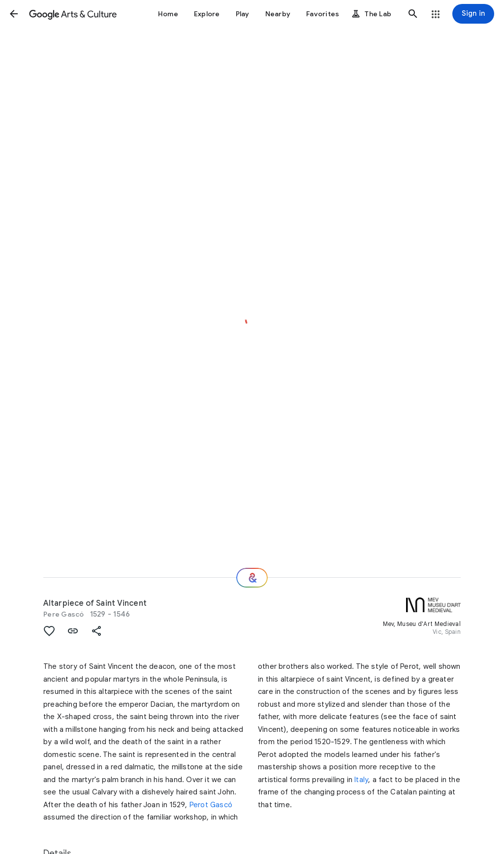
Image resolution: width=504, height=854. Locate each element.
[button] (14, 14)
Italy (361, 780)
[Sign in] (473, 14)
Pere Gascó (64, 614)
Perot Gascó (211, 805)
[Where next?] (252, 578)
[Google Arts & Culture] (73, 14)
